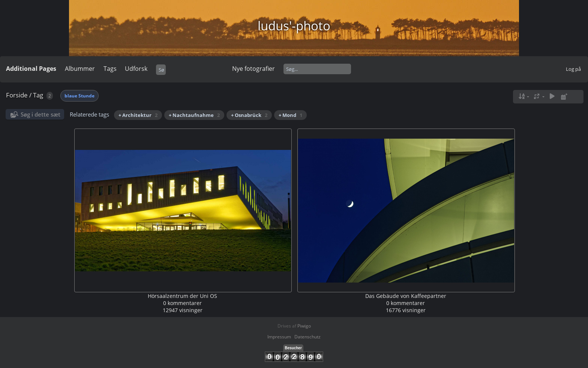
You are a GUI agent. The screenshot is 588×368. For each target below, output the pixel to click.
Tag (38, 95)
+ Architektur (138, 115)
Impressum (279, 337)
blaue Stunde (79, 96)
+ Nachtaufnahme (194, 115)
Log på (573, 69)
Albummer (80, 69)
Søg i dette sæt (40, 114)
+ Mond (290, 115)
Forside (17, 95)
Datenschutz (307, 337)
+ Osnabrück (249, 115)
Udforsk (136, 69)
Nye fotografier (253, 69)
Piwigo (304, 326)
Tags (110, 69)
